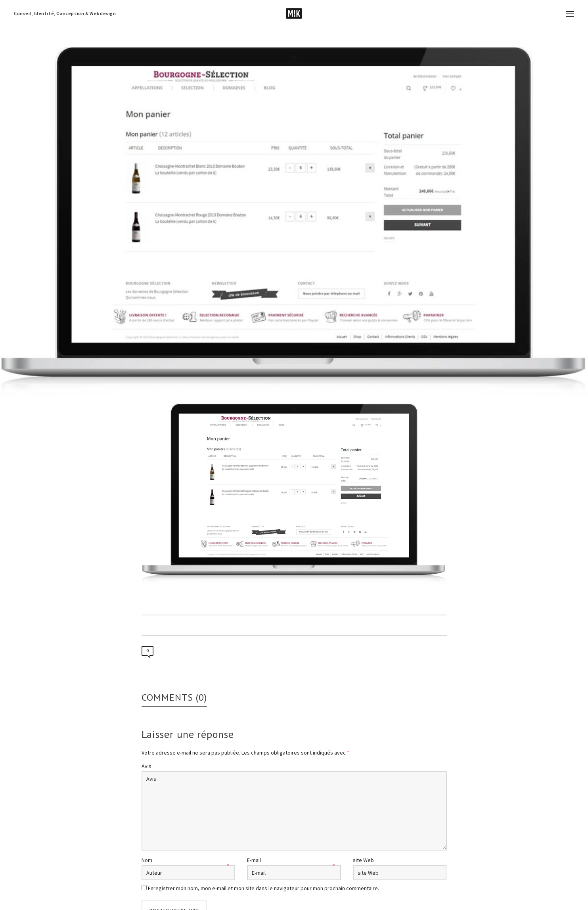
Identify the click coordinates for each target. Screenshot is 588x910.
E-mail (254, 860)
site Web (363, 860)
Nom (147, 860)
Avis (147, 766)
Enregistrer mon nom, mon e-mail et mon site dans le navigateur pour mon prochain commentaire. (263, 888)
